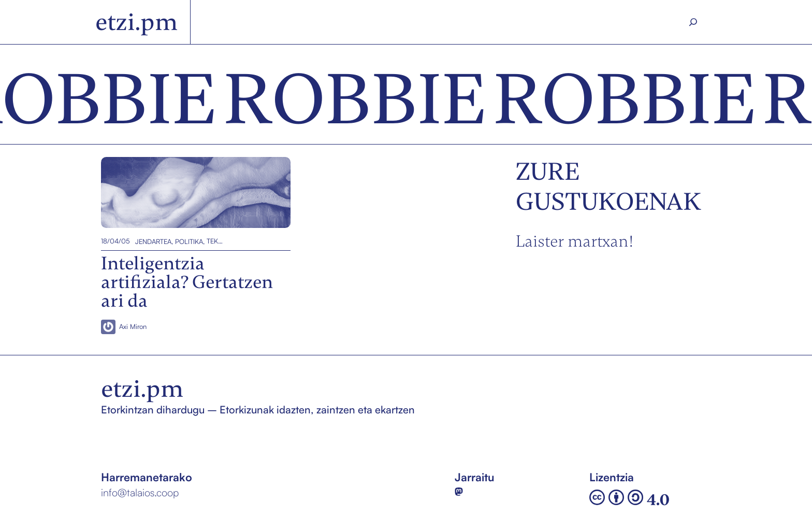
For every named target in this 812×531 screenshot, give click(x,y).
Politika (189, 241)
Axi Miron (133, 326)
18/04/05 (115, 241)
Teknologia (216, 241)
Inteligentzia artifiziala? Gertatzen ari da (192, 192)
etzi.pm (136, 22)
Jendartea (153, 241)
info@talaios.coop (140, 492)
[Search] (693, 22)
